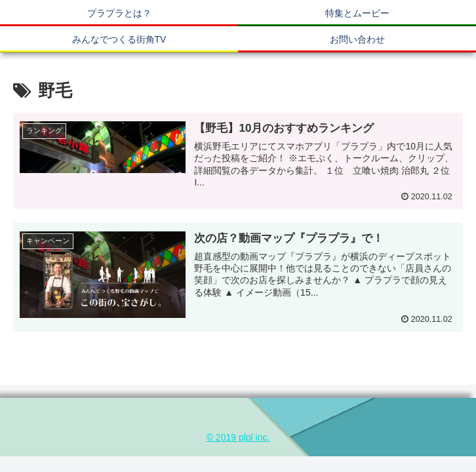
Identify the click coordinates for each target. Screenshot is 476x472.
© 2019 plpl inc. (238, 437)
